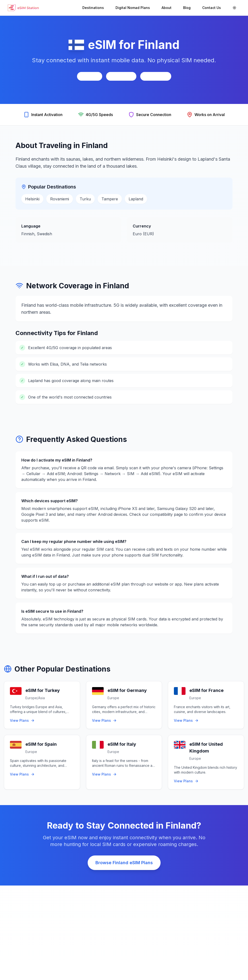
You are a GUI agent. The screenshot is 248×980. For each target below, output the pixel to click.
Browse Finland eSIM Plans (124, 863)
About (167, 8)
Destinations (93, 8)
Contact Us (212, 8)
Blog (187, 8)
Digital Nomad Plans (133, 8)
